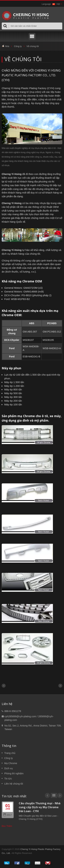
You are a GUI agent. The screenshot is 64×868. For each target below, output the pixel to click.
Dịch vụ (9, 768)
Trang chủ (10, 753)
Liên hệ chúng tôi (14, 784)
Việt (56, 4)
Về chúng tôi (33, 46)
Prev (47, 795)
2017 (8, 815)
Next (60, 795)
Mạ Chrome (11, 763)
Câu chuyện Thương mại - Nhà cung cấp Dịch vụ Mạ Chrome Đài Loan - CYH (40, 807)
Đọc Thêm (7, 826)
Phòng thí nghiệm (14, 773)
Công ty (18, 46)
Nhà (7, 46)
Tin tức (8, 779)
